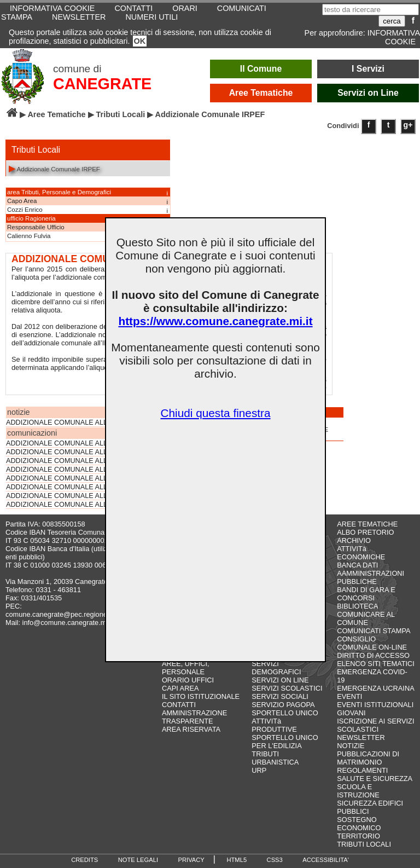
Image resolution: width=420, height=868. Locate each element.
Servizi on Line (368, 93)
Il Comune (261, 69)
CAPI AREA (180, 688)
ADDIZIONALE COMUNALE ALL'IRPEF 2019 (76, 470)
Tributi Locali (121, 114)
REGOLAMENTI (362, 770)
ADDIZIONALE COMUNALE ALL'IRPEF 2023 (76, 423)
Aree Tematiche (261, 93)
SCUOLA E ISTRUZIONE (358, 791)
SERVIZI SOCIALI (280, 696)
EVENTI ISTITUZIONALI (375, 705)
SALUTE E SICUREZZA (375, 779)
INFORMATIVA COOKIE (394, 37)
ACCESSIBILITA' (326, 860)
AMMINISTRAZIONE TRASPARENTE (194, 717)
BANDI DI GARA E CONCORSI (366, 594)
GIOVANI (351, 713)
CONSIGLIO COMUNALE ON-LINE (372, 643)
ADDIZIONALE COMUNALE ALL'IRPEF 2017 (76, 487)
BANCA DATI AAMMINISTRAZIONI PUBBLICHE (371, 573)
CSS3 (275, 860)
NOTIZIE (351, 746)
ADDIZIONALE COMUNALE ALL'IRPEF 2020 (76, 461)
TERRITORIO (358, 836)
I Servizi (368, 69)
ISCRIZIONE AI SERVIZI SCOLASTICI (375, 725)
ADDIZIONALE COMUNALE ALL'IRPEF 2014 (76, 505)
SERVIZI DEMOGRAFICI (276, 668)
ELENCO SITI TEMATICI (376, 664)
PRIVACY (191, 860)
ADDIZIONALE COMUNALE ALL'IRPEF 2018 (76, 478)
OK (140, 41)
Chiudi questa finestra (215, 413)
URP (259, 770)
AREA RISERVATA (191, 729)
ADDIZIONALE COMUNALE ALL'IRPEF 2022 (76, 443)
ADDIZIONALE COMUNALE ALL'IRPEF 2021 (76, 452)
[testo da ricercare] (371, 10)
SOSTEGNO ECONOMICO (359, 824)
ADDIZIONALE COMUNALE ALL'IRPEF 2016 (76, 496)
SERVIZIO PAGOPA (283, 705)
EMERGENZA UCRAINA (376, 688)
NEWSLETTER (79, 17)
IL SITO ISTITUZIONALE (201, 696)
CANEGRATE (102, 84)
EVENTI (349, 696)
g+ (408, 125)
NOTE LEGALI (138, 860)
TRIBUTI (265, 754)
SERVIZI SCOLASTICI (287, 688)
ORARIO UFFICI (188, 680)
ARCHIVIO (354, 540)
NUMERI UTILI (151, 17)
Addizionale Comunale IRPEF (54, 168)
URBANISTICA (275, 762)
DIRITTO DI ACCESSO (373, 655)
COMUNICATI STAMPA (374, 631)
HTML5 (237, 860)
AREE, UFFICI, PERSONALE (186, 668)
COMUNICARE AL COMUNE (366, 618)
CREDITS (84, 860)
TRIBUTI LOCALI (364, 844)
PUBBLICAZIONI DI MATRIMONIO (368, 758)
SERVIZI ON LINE (280, 680)
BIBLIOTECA (357, 606)
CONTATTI (179, 705)
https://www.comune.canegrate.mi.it (215, 321)
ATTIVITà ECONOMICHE (361, 553)
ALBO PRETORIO (365, 532)
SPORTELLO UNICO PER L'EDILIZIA (285, 742)
